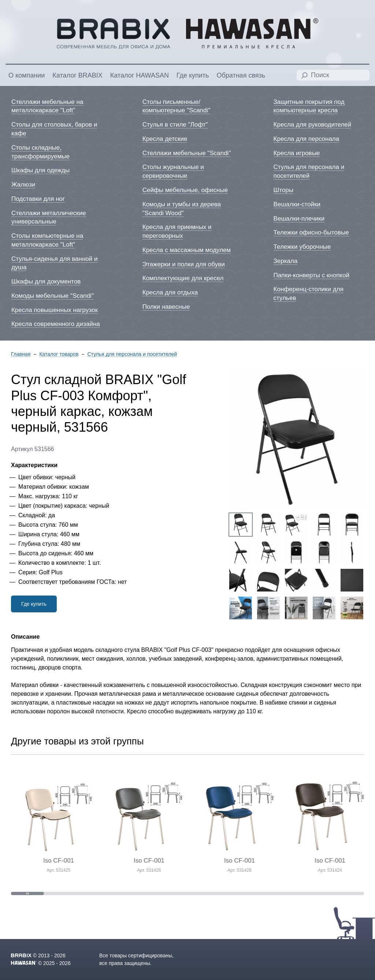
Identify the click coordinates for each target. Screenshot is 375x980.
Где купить (34, 604)
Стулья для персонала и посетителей (132, 354)
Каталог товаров (59, 354)
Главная (21, 354)
